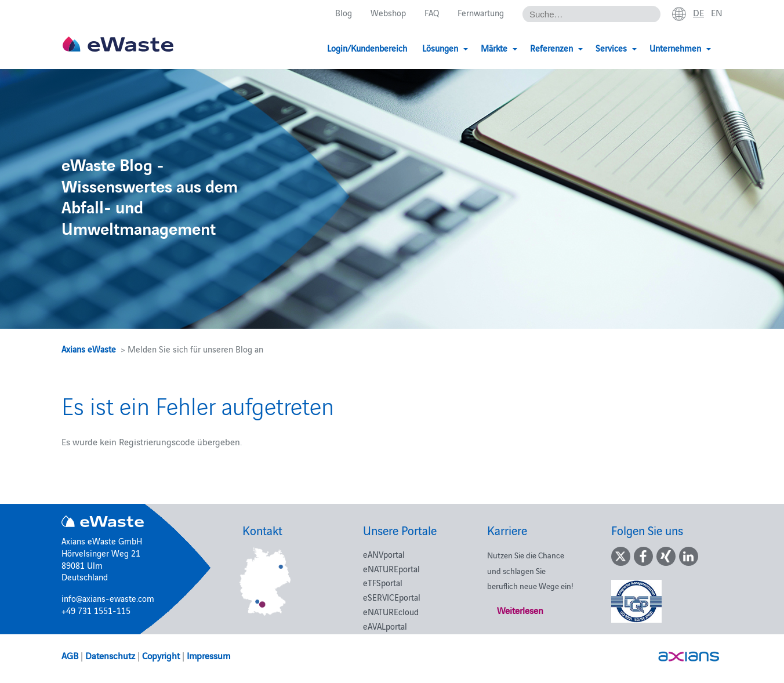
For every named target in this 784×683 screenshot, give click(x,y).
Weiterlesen (520, 610)
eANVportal (384, 554)
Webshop (388, 12)
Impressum (208, 655)
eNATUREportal (391, 568)
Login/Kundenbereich (367, 48)
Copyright (161, 655)
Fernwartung (481, 12)
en (717, 12)
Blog (344, 12)
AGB (70, 655)
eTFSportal (383, 582)
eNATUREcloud (391, 611)
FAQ (432, 12)
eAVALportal (385, 626)
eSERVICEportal (392, 597)
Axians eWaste (89, 349)
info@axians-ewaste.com (108, 598)
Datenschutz (110, 655)
